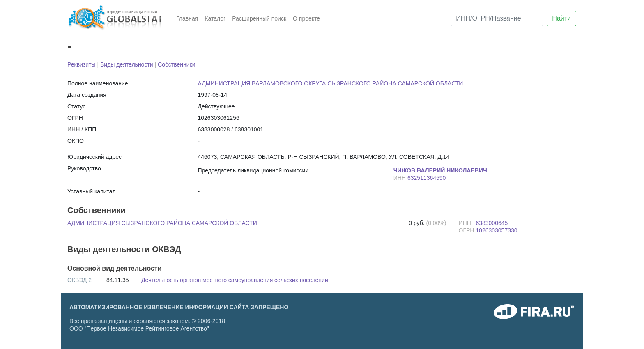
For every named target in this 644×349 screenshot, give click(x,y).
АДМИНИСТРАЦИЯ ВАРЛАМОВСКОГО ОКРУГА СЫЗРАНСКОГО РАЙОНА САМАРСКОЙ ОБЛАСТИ (331, 83)
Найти (561, 18)
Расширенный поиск (259, 18)
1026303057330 (496, 230)
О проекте (306, 18)
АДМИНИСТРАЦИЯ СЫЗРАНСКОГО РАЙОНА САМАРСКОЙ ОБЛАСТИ (162, 223)
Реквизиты (82, 64)
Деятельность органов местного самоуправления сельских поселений (235, 280)
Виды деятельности (127, 64)
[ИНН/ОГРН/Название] (497, 18)
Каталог (215, 18)
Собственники (176, 64)
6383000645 (492, 223)
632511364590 (427, 178)
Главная (187, 18)
